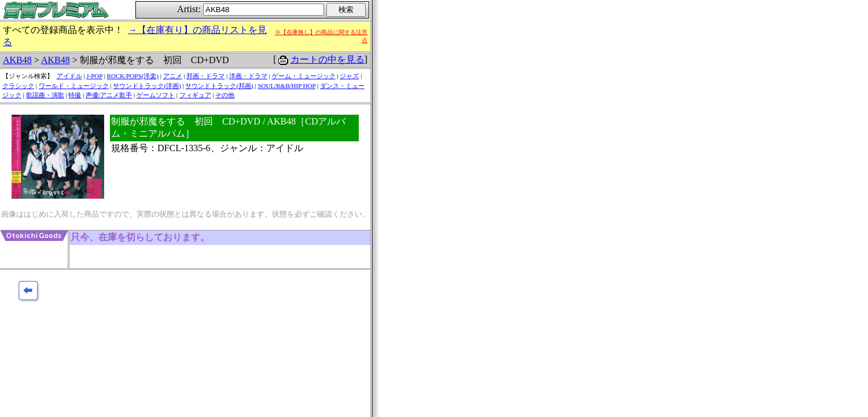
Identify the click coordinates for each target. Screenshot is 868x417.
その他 (225, 95)
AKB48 (17, 60)
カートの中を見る (328, 59)
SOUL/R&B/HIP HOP (286, 86)
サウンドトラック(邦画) (219, 86)
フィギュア (195, 95)
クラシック (18, 86)
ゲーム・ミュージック (304, 76)
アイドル (69, 76)
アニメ (173, 76)
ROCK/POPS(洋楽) (133, 76)
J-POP (94, 76)
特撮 (75, 95)
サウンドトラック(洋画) (147, 86)
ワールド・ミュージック (74, 86)
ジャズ (349, 76)
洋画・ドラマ (248, 76)
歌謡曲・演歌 (45, 95)
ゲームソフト (156, 95)
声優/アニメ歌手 (109, 95)
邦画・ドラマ (205, 76)
